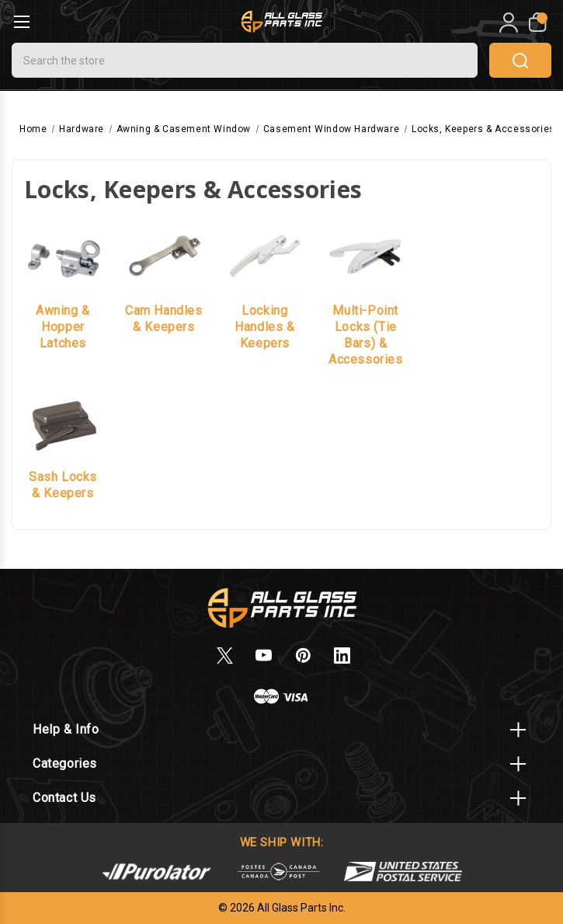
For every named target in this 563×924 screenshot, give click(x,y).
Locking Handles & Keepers (264, 327)
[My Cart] (536, 23)
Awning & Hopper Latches (63, 327)
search (520, 61)
